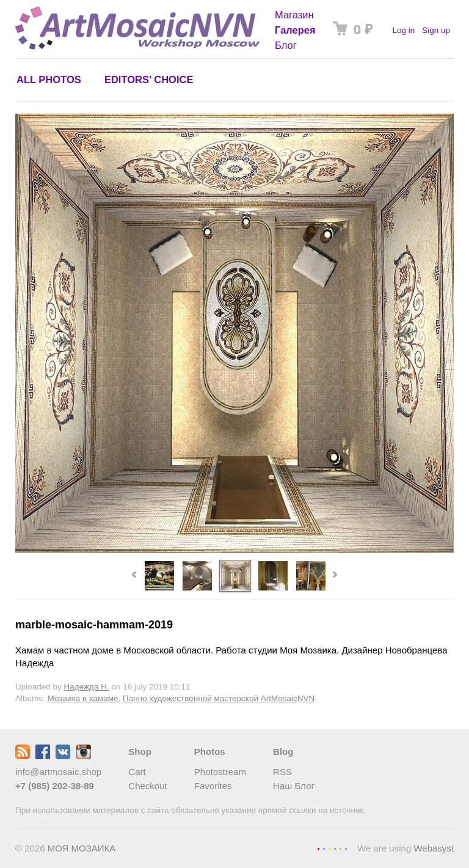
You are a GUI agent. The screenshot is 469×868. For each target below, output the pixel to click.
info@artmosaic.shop (58, 772)
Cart (137, 772)
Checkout (147, 786)
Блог (286, 45)
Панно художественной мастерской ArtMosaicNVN (219, 698)
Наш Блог (294, 786)
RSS (282, 772)
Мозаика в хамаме (83, 698)
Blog (283, 752)
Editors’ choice (149, 79)
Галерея (295, 30)
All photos (49, 79)
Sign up (436, 30)
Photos (210, 752)
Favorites (213, 786)
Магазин (294, 15)
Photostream (220, 772)
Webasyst (434, 848)
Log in (403, 30)
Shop (140, 752)
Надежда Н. (87, 687)
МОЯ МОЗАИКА (82, 848)
